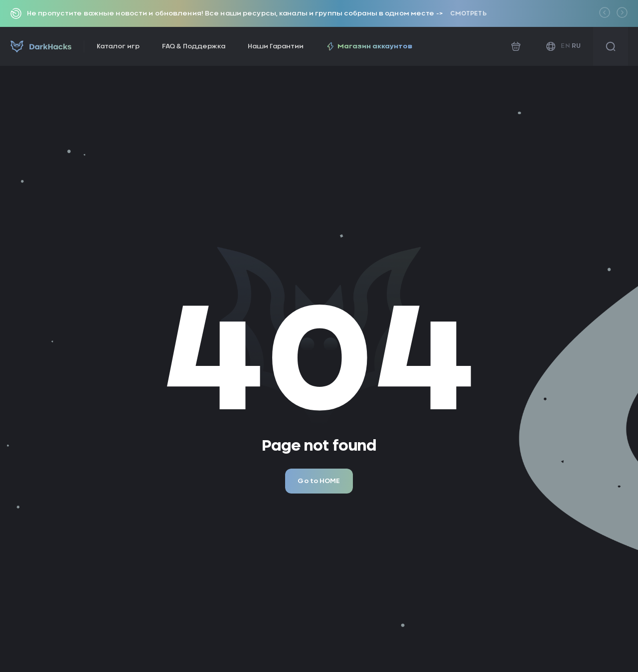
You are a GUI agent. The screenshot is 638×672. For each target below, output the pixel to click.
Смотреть (468, 13)
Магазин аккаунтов (369, 46)
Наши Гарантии (276, 47)
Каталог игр (118, 47)
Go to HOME (319, 481)
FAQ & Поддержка (194, 47)
